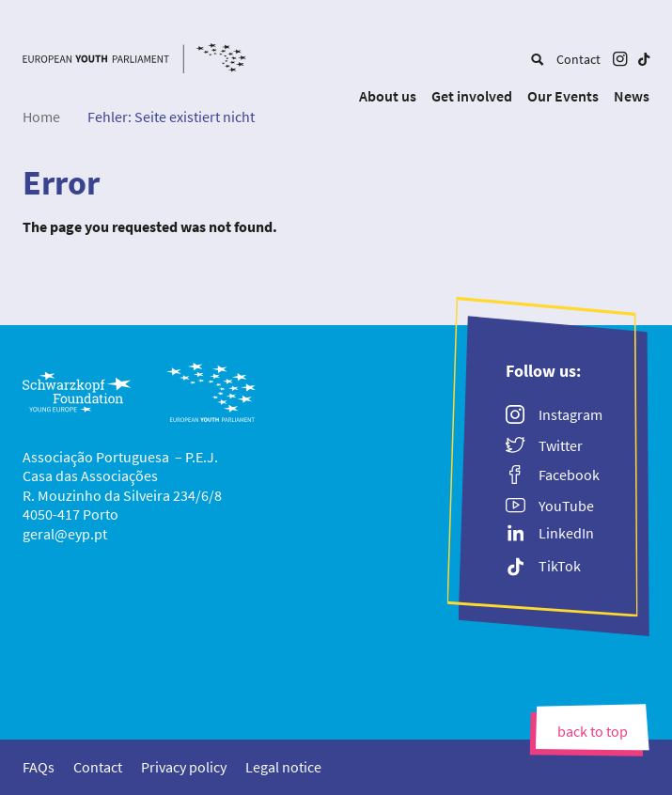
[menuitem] (537, 59)
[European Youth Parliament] (134, 61)
